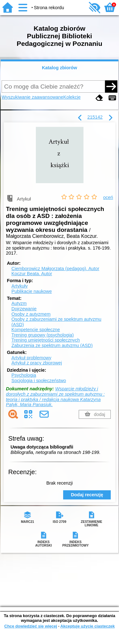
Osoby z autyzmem (31, 314)
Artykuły (20, 286)
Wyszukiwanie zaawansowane (32, 97)
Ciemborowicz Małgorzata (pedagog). (55, 269)
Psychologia (24, 375)
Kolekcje (72, 97)
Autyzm (19, 303)
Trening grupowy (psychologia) (43, 335)
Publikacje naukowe (32, 291)
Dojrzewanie (24, 309)
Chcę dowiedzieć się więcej (30, 626)
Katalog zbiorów (60, 68)
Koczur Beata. (32, 274)
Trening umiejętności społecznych (46, 340)
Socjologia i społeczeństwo (39, 381)
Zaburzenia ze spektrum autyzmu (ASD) (52, 345)
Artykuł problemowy (31, 358)
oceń (108, 197)
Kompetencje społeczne (36, 330)
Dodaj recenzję (87, 495)
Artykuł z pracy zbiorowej (37, 363)
